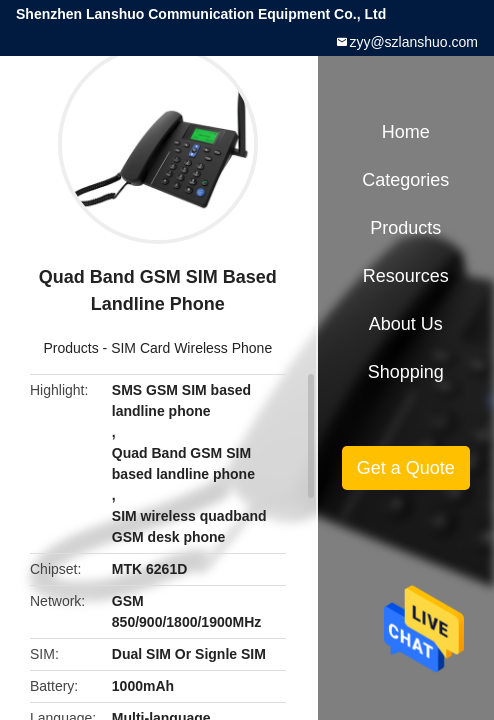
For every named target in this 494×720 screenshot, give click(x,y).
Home (406, 132)
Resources (406, 276)
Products (70, 348)
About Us (406, 324)
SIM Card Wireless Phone (191, 348)
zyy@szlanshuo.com (413, 42)
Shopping (406, 372)
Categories (405, 180)
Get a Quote (406, 468)
